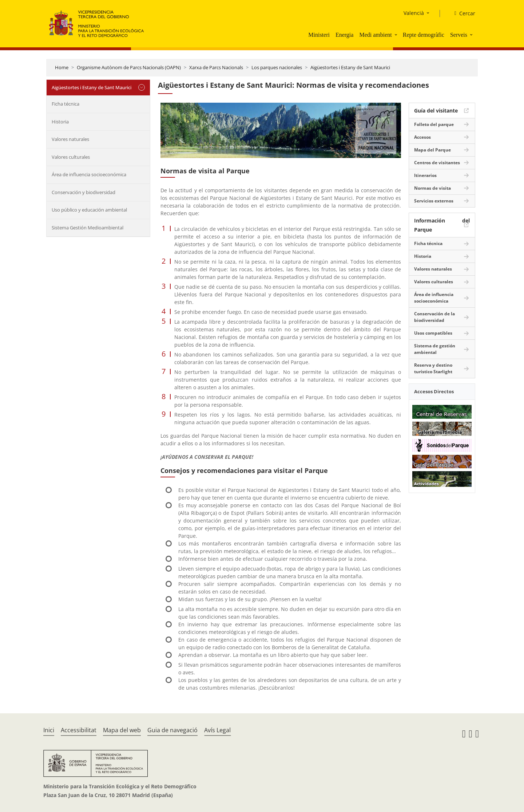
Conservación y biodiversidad (84, 192)
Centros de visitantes (437, 163)
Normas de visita (432, 188)
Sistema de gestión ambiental (435, 349)
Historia (60, 122)
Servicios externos (434, 201)
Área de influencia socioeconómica (89, 174)
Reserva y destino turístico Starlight (433, 368)
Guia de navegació (172, 730)
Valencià (414, 13)
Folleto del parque (434, 124)
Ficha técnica (65, 104)
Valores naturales (70, 139)
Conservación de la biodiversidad (434, 317)
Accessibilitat (79, 730)
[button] (397, 35)
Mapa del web (122, 730)
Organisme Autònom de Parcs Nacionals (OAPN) (129, 67)
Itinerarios (425, 175)
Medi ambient (375, 35)
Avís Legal (217, 730)
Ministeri (319, 35)
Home (62, 67)
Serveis (459, 35)
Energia (344, 35)
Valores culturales (71, 157)
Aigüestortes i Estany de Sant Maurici (350, 67)
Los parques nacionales (277, 67)
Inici (49, 730)
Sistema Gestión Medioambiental (88, 228)
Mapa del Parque (432, 150)
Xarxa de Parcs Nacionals (216, 67)
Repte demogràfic (424, 35)
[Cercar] (462, 13)
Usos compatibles (433, 333)
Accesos (422, 137)
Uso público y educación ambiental (89, 210)
